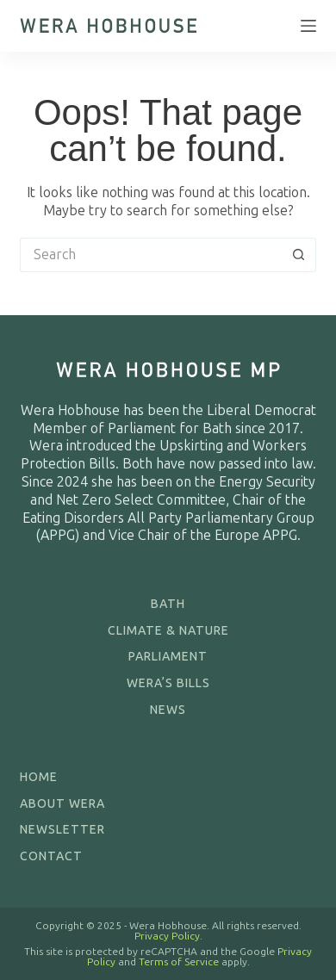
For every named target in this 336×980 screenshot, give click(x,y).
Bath (168, 604)
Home (39, 777)
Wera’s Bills (168, 683)
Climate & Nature (168, 631)
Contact (51, 856)
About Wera (62, 804)
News (168, 710)
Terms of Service (179, 962)
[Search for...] (150, 255)
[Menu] (308, 26)
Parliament (168, 657)
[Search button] (299, 255)
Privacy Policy (167, 936)
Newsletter (62, 830)
